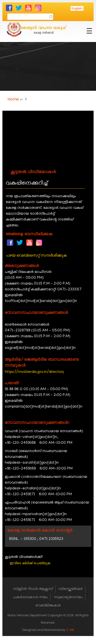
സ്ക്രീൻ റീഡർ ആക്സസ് (33, 589)
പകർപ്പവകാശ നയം (30, 597)
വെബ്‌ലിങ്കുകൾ (48, 606)
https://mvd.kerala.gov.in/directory (34, 372)
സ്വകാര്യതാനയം (68, 597)
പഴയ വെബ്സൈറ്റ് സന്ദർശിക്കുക (36, 255)
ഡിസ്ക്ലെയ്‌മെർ (71, 589)
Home (13, 99)
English (77, 8)
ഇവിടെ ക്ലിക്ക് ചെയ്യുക (30, 563)
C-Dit (70, 630)
